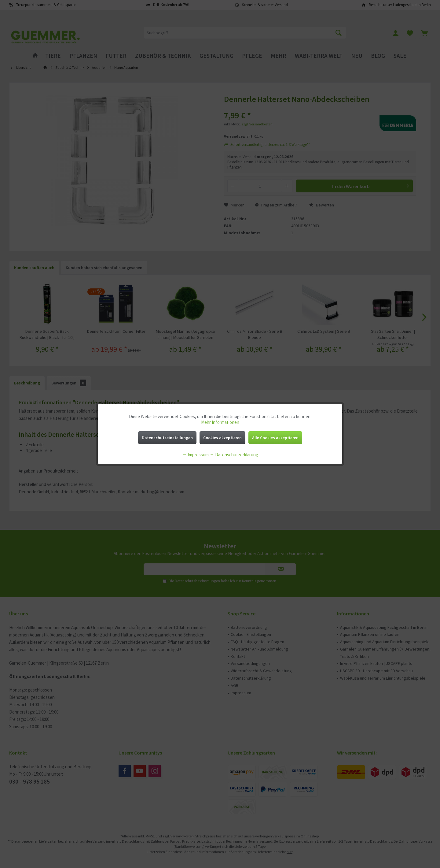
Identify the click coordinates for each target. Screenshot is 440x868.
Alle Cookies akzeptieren (275, 438)
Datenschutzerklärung (234, 455)
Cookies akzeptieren (222, 438)
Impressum (195, 455)
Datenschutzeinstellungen (167, 438)
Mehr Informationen (220, 422)
